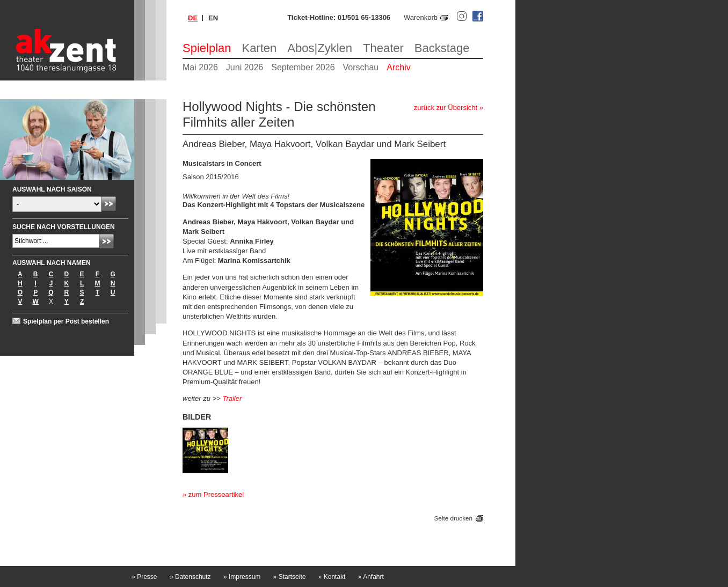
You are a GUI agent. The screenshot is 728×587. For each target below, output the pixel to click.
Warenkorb (421, 17)
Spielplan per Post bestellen (66, 321)
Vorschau (361, 67)
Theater (383, 48)
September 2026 (303, 67)
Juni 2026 (245, 67)
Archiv (398, 67)
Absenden (109, 204)
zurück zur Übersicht (446, 108)
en (213, 18)
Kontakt (332, 577)
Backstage (442, 48)
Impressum (242, 577)
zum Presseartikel (216, 494)
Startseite (290, 577)
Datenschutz (190, 577)
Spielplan (207, 48)
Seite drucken (453, 518)
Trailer (232, 398)
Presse (144, 577)
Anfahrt (371, 577)
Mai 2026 (200, 67)
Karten (260, 48)
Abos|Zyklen (320, 48)
